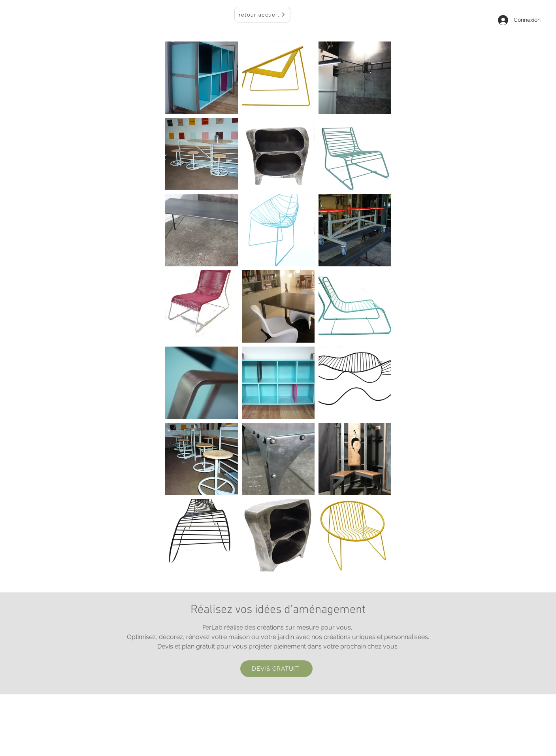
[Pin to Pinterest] (304, 462)
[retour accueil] (262, 15)
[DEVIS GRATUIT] (276, 669)
